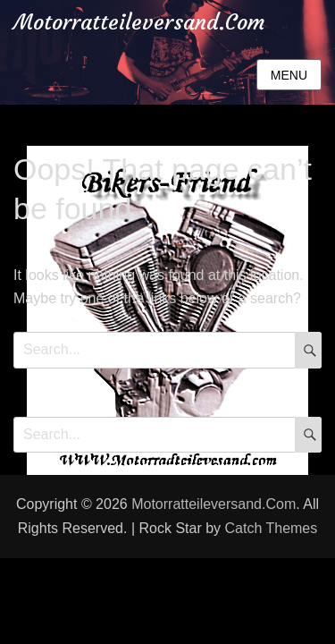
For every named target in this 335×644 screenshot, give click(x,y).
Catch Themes (272, 528)
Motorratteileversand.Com (139, 22)
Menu (289, 75)
